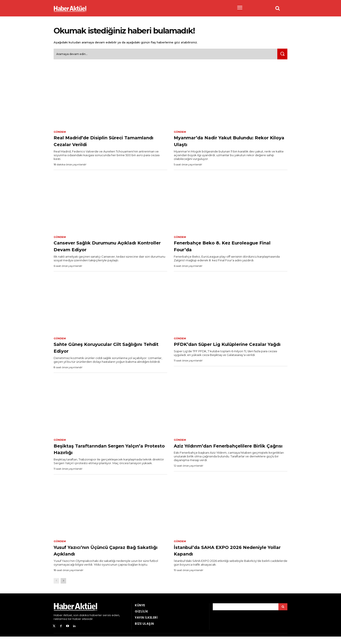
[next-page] (63, 588)
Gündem (60, 134)
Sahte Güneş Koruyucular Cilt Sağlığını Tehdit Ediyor (100, 350)
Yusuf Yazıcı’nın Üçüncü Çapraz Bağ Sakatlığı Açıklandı (110, 557)
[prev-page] (56, 588)
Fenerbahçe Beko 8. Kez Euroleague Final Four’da (214, 248)
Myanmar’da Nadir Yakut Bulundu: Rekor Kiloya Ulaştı (228, 143)
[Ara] (281, 56)
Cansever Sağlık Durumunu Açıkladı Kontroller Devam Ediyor (106, 248)
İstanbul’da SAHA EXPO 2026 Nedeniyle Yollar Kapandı (220, 557)
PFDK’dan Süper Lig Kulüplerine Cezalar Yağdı (225, 350)
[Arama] (283, 614)
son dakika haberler (88, 622)
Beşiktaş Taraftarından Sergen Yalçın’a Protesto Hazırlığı (102, 452)
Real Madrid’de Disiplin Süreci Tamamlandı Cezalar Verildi (101, 143)
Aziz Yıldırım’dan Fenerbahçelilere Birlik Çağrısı (228, 452)
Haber (58, 622)
